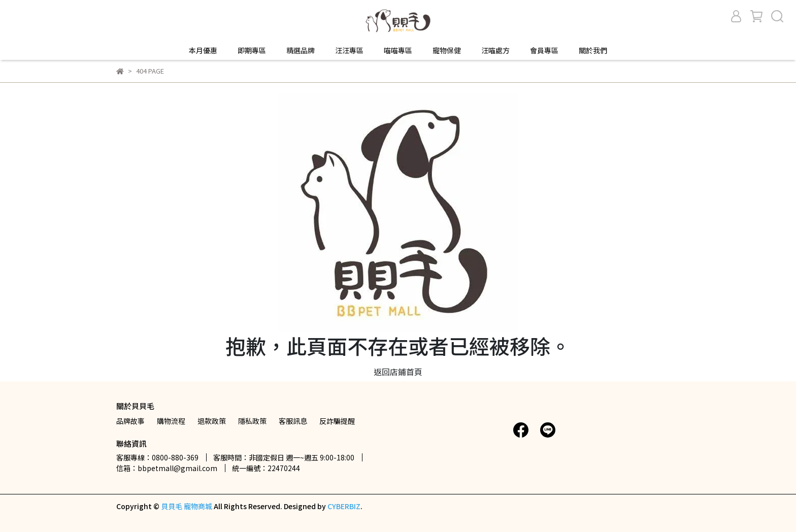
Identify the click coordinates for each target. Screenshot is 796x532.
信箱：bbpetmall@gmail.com (167, 468)
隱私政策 (252, 421)
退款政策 (212, 421)
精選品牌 (301, 50)
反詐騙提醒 (337, 421)
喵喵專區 (398, 50)
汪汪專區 (349, 50)
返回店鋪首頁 (398, 372)
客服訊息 (293, 421)
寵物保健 (447, 50)
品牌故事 (130, 421)
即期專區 (252, 50)
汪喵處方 (495, 50)
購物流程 (171, 421)
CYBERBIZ (344, 506)
